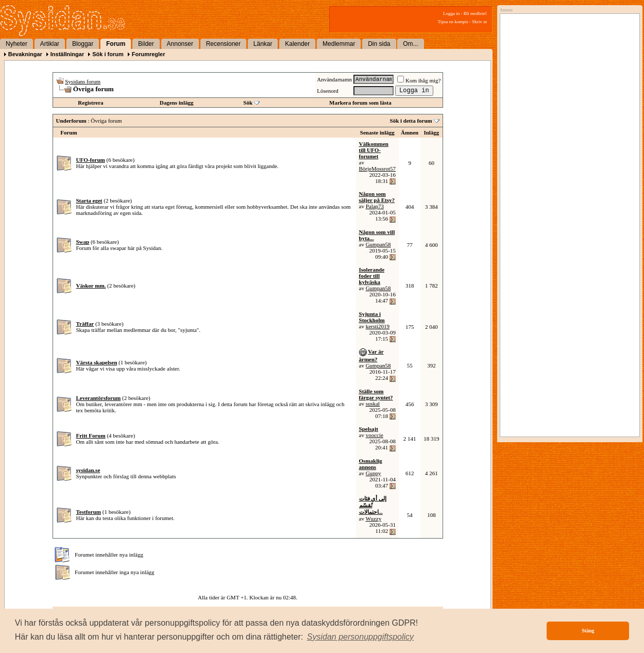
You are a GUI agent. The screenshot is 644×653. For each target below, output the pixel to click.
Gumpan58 (378, 244)
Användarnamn (334, 79)
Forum (116, 44)
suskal (373, 404)
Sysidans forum (83, 81)
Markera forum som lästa (360, 103)
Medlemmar (339, 44)
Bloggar (83, 44)
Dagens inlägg (177, 103)
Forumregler (149, 54)
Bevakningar (25, 54)
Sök (248, 103)
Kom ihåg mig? (419, 80)
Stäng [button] (588, 631)
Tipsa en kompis (453, 22)
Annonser (180, 44)
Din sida (379, 44)
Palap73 (375, 206)
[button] (361, 637)
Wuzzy (373, 518)
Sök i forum (108, 54)
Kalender (297, 44)
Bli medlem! (475, 13)
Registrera (90, 103)
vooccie (375, 435)
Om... (410, 44)
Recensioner (223, 44)
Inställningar (67, 54)
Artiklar (50, 44)
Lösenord (328, 91)
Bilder (146, 44)
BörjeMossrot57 (378, 169)
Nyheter (16, 44)
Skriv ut (479, 22)
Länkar (263, 44)
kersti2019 (378, 326)
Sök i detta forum (411, 121)
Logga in (451, 13)
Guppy (374, 473)
